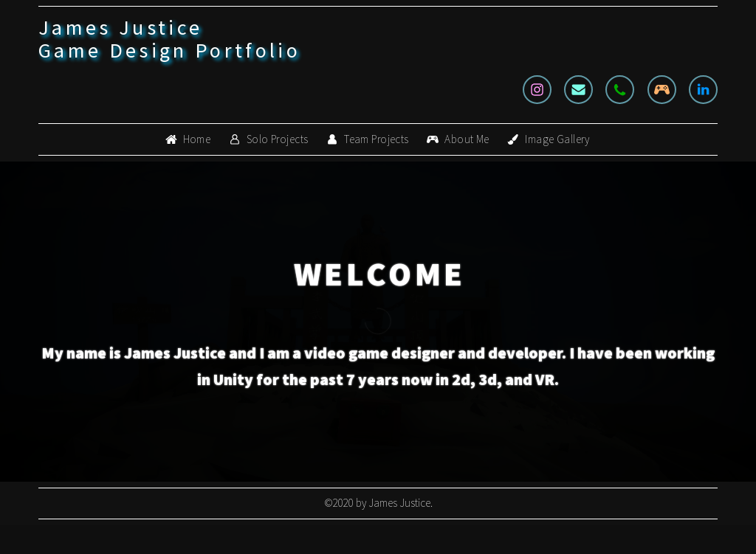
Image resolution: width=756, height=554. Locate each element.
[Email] (578, 90)
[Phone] (620, 90)
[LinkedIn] (703, 90)
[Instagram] (537, 90)
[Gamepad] (662, 90)
